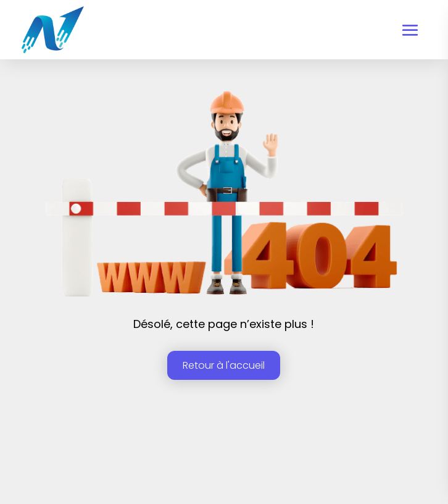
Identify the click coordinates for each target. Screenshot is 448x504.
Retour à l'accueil (224, 365)
